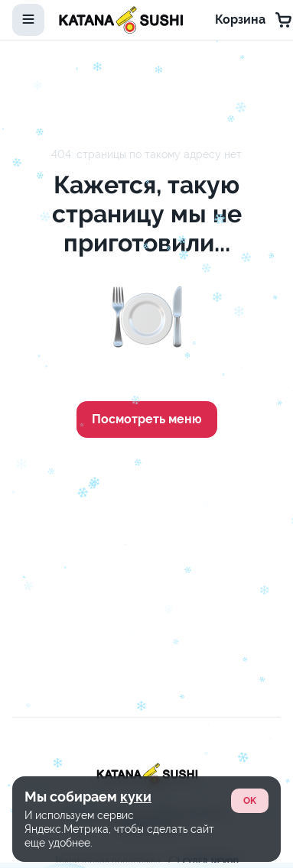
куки (136, 797)
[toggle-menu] (28, 20)
